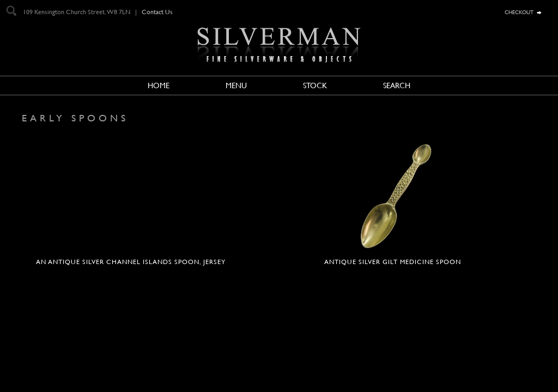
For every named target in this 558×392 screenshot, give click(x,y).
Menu (236, 85)
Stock (315, 85)
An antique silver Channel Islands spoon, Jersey (131, 262)
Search (397, 85)
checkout (519, 11)
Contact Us (157, 12)
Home (159, 85)
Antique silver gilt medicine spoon (393, 262)
